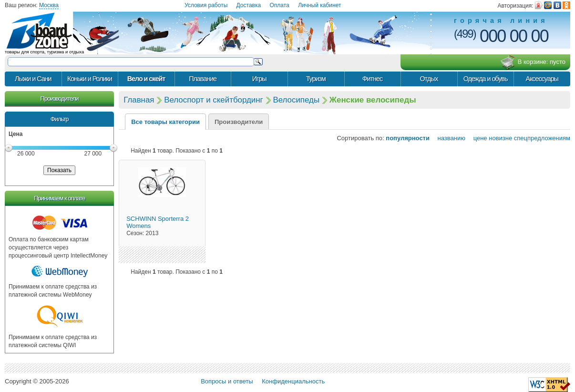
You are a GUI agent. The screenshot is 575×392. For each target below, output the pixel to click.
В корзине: (533, 62)
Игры (259, 79)
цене (477, 138)
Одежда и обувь (486, 79)
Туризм (316, 79)
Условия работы (206, 5)
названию (448, 138)
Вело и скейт (146, 79)
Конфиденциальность (293, 381)
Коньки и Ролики (90, 79)
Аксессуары (542, 79)
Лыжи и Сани (33, 79)
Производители (60, 98)
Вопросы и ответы (227, 381)
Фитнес (372, 79)
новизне (500, 138)
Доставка (249, 5)
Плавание (203, 79)
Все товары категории (165, 122)
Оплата (280, 5)
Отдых (429, 79)
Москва (49, 5)
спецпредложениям (542, 138)
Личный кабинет (319, 5)
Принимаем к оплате (59, 198)
